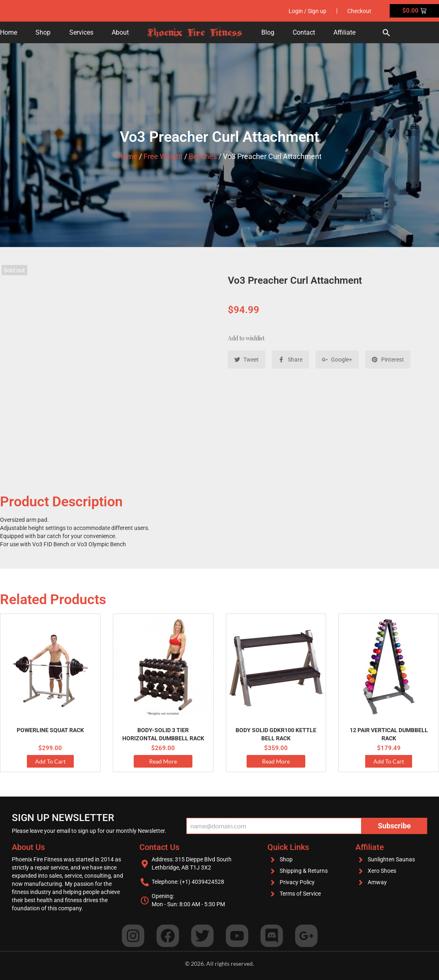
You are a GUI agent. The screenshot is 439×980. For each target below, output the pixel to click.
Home (9, 32)
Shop (43, 32)
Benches (203, 156)
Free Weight (163, 156)
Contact (304, 32)
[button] (386, 32)
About (120, 32)
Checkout (359, 11)
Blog (268, 32)
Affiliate (344, 32)
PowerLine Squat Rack (50, 730)
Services (81, 32)
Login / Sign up (308, 11)
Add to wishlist (246, 338)
